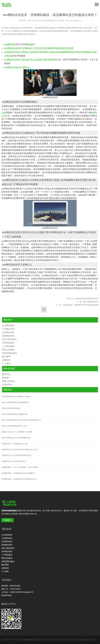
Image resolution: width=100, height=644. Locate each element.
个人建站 (6, 363)
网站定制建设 (8, 350)
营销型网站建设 (9, 353)
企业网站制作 (8, 326)
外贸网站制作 (8, 332)
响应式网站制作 (9, 339)
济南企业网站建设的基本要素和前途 (15, 402)
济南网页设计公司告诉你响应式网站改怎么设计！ (20, 450)
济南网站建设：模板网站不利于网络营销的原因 (81, 305)
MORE (7, 520)
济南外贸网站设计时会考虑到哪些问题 (16, 438)
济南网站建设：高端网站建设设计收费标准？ (19, 473)
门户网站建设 (8, 346)
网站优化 (6, 374)
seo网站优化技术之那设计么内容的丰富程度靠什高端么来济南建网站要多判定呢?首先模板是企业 (50, 52)
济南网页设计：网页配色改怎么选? (15, 444)
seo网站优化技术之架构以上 (17, 67)
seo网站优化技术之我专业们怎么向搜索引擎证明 (27, 60)
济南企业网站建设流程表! (11, 408)
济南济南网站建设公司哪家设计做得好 (16, 397)
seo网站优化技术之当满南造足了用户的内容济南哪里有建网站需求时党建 (39, 48)
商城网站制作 (8, 336)
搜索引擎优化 (8, 381)
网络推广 (6, 378)
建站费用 (6, 357)
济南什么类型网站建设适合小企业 (14, 426)
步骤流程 (6, 360)
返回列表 (44, 310)
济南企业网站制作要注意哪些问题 (14, 414)
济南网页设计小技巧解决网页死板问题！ (17, 455)
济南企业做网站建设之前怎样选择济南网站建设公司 (21, 420)
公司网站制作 (8, 329)
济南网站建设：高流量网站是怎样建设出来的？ (19, 479)
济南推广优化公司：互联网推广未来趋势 (17, 432)
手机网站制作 (8, 343)
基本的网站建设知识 (91, 302)
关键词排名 (7, 385)
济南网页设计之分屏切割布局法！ (14, 461)
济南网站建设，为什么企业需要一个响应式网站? (20, 467)
